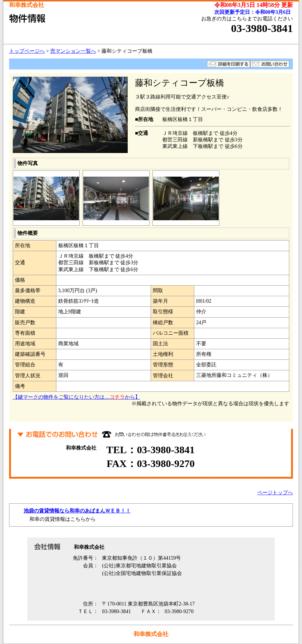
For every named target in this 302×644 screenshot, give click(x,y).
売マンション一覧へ (73, 51)
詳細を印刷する (229, 64)
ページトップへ (275, 493)
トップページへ (27, 51)
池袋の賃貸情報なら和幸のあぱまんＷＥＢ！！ (77, 511)
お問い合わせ (270, 64)
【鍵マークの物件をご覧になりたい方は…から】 (76, 397)
